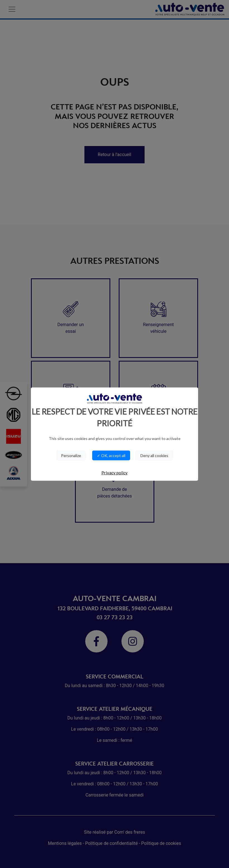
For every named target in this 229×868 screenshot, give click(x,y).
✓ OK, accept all (111, 455)
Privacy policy (114, 473)
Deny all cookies (154, 455)
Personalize (71, 455)
